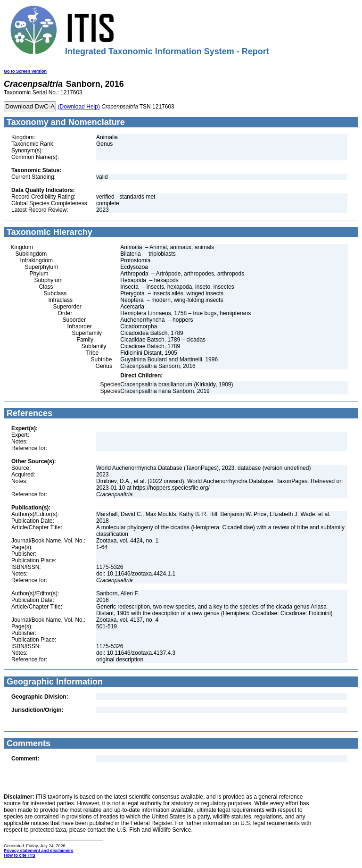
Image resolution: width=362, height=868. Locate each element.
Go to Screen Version (25, 71)
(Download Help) (79, 107)
